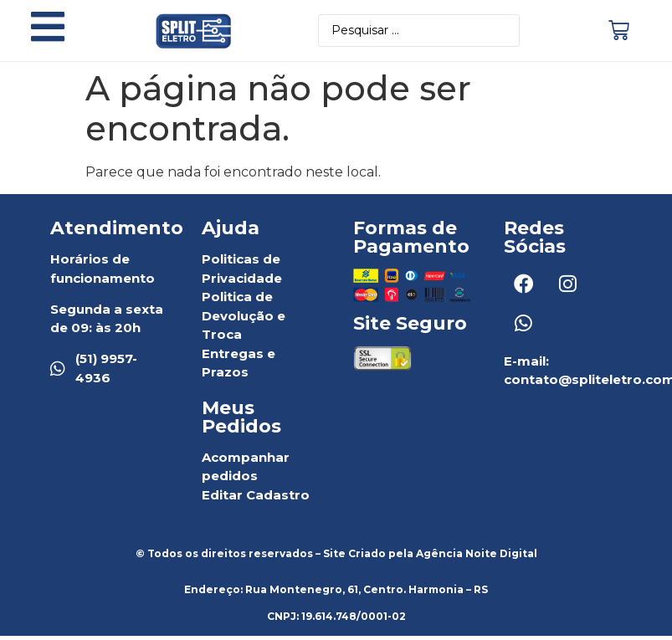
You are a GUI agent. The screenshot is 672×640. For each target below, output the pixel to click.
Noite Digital (501, 557)
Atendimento (117, 231)
